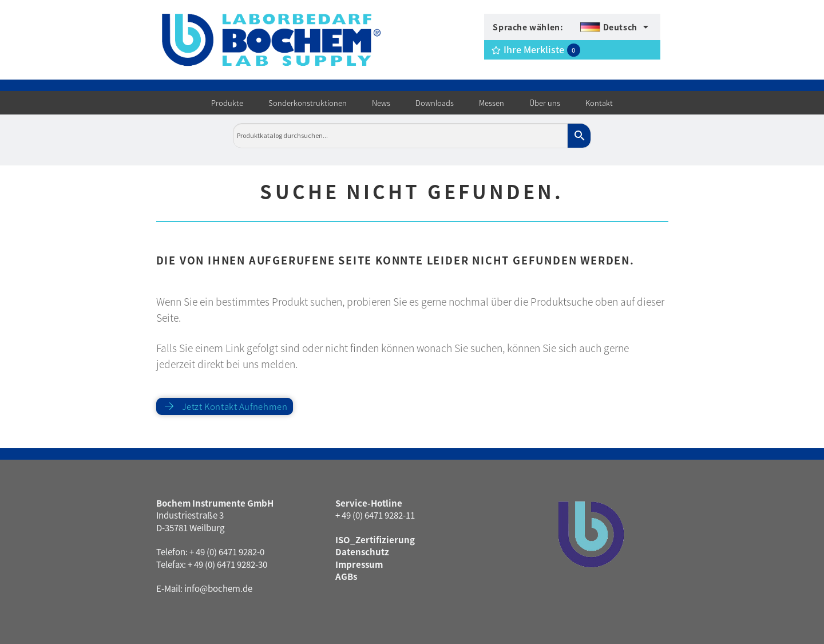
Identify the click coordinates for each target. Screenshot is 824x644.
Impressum (359, 564)
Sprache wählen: (528, 27)
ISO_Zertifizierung (375, 540)
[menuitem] (614, 27)
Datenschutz (362, 552)
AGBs (346, 576)
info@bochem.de (218, 588)
